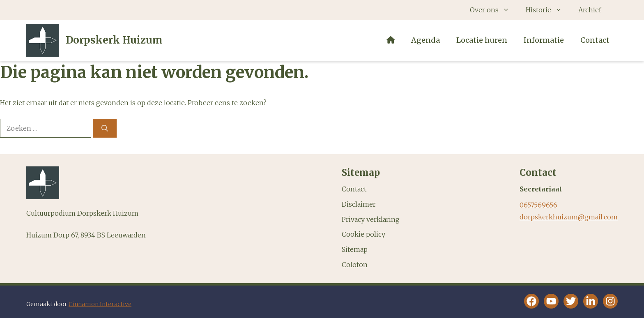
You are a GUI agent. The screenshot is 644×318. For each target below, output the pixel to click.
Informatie (544, 40)
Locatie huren (482, 40)
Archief (590, 10)
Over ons (494, 10)
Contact (595, 40)
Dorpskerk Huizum (114, 40)
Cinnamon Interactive (100, 304)
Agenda (425, 40)
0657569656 (538, 205)
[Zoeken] (105, 128)
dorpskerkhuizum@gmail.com (569, 217)
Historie (548, 10)
